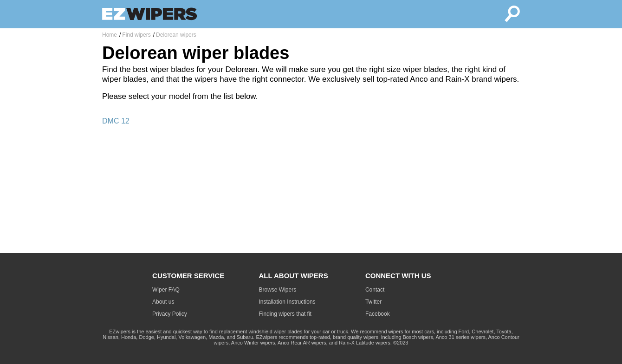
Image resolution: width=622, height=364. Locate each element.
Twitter (373, 302)
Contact (375, 290)
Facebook (378, 314)
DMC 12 (116, 121)
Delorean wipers (176, 35)
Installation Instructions (287, 302)
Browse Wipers (278, 290)
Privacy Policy (170, 314)
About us (163, 302)
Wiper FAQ (166, 290)
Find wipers (136, 35)
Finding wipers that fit (285, 314)
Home (110, 35)
